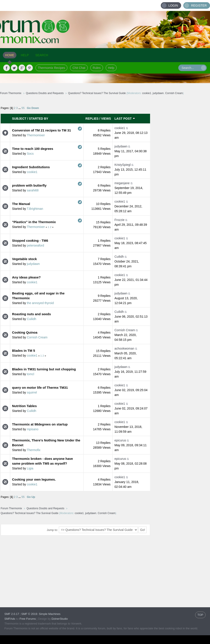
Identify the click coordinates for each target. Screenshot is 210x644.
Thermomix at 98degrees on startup (40, 424)
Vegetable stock (24, 259)
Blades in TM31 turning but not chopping (44, 369)
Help (111, 68)
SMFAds (10, 619)
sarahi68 (33, 190)
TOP (200, 615)
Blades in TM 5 (24, 351)
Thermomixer (36, 135)
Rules (97, 68)
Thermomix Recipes (51, 68)
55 (23, 108)
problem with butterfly (29, 185)
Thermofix (33, 450)
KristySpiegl (122, 165)
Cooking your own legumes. (34, 479)
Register (199, 5)
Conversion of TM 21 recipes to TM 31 (41, 130)
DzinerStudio (60, 619)
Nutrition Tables (24, 406)
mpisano (33, 429)
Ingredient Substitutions (31, 167)
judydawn (158, 93)
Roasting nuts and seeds (31, 314)
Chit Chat (79, 68)
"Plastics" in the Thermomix (34, 222)
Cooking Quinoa (25, 332)
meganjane (122, 183)
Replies (92, 119)
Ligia (30, 468)
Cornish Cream (174, 93)
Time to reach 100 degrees (33, 149)
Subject (19, 119)
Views (106, 119)
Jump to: (52, 530)
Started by (38, 119)
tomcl (31, 374)
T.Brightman (35, 209)
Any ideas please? (26, 277)
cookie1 (147, 93)
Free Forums (28, 619)
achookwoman (124, 348)
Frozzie (119, 220)
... (20, 108)
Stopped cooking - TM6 (30, 241)
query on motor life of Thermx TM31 (40, 388)
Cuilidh (119, 257)
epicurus (120, 440)
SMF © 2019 (29, 614)
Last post (125, 119)
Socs (30, 154)
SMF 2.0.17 (12, 614)
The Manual (21, 204)
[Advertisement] (180, 129)
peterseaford (36, 245)
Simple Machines (50, 614)
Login (173, 5)
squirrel (32, 392)
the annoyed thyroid (40, 303)
